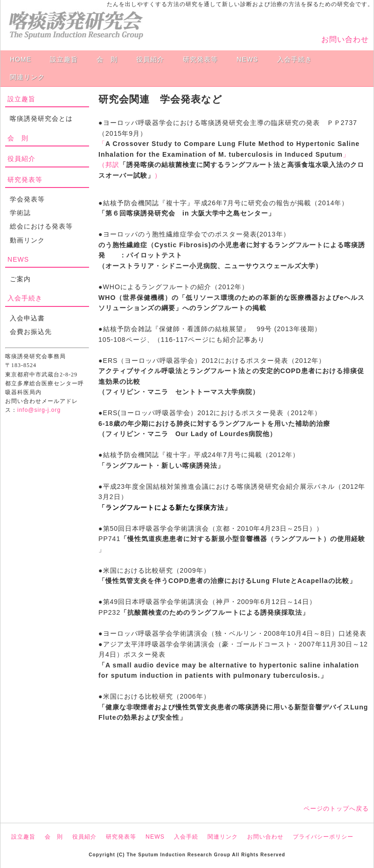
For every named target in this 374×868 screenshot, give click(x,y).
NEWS (247, 59)
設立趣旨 (64, 59)
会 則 (107, 59)
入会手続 (186, 837)
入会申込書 (27, 318)
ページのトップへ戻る (336, 809)
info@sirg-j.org (39, 410)
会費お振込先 (31, 332)
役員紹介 (150, 59)
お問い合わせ (345, 39)
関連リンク (27, 77)
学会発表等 (27, 199)
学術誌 (20, 213)
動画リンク (27, 240)
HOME (21, 59)
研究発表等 (200, 59)
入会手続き (294, 59)
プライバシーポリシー (323, 837)
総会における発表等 (41, 226)
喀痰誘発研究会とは (41, 118)
